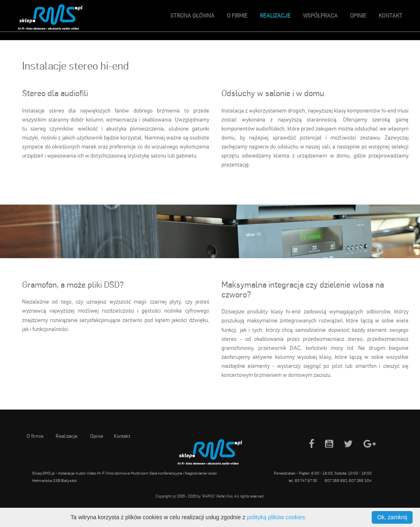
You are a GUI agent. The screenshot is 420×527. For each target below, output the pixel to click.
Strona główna (192, 15)
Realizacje (275, 15)
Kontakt (391, 15)
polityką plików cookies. (277, 517)
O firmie (237, 15)
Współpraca (320, 15)
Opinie (358, 15)
